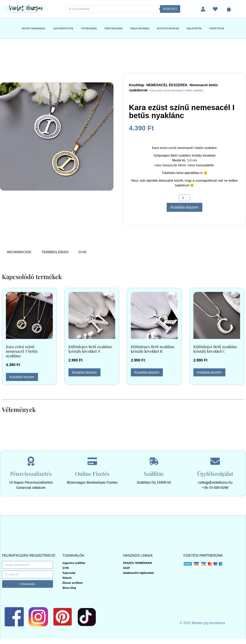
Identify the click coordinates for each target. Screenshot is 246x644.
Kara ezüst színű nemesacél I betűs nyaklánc (182, 111)
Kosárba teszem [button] (22, 377)
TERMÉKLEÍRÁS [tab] (55, 252)
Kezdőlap (137, 85)
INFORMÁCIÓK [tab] (19, 252)
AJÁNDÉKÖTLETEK (63, 28)
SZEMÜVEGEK (217, 28)
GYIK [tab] (83, 252)
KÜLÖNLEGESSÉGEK (168, 28)
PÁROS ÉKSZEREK (140, 28)
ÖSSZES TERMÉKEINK (34, 28)
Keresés (170, 9)
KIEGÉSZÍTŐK (194, 28)
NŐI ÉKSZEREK (89, 28)
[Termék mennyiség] (184, 198)
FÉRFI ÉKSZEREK (114, 28)
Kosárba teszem (184, 207)
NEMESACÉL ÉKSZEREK (167, 85)
